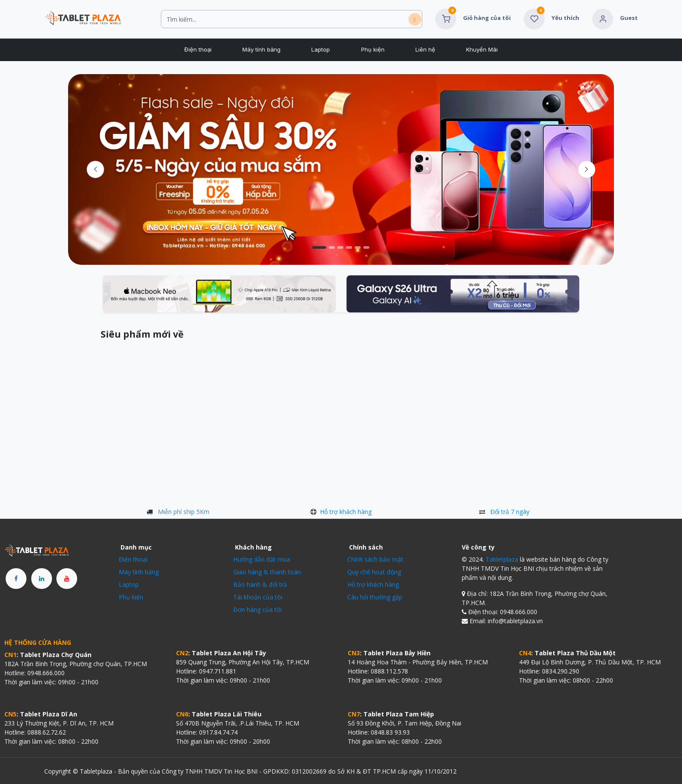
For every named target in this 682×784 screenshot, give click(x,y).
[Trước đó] (95, 169)
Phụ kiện (131, 597)
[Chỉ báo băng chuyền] (319, 247)
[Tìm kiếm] (415, 19)
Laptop (129, 584)
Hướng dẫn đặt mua (262, 559)
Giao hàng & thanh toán (267, 572)
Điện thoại (133, 559)
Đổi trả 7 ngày (510, 512)
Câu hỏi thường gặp (375, 597)
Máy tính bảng (139, 572)
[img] (587, 169)
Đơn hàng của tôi (258, 610)
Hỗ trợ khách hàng (346, 512)
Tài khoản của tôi (258, 597)
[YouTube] (67, 579)
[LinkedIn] (42, 579)
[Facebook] (16, 579)
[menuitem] (198, 50)
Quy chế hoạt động (374, 572)
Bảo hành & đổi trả (260, 584)
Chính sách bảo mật (375, 559)
